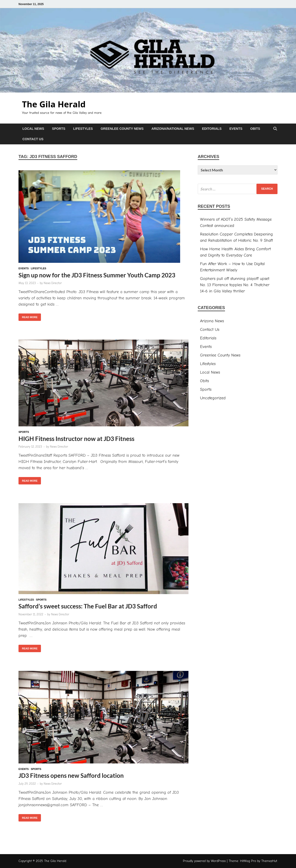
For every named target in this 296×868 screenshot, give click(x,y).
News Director (53, 283)
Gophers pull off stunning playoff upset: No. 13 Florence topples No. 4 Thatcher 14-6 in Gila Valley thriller (235, 285)
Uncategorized (213, 398)
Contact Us (33, 139)
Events (236, 129)
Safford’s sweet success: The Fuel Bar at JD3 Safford (88, 606)
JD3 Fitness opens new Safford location (71, 775)
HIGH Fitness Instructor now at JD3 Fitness (76, 439)
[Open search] (275, 129)
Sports (59, 129)
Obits (255, 129)
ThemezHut (269, 861)
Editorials (212, 129)
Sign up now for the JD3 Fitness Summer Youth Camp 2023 (97, 275)
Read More (28, 316)
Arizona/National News (173, 129)
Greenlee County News (122, 129)
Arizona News (212, 321)
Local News (33, 129)
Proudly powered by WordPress (204, 861)
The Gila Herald (54, 104)
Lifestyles (83, 129)
